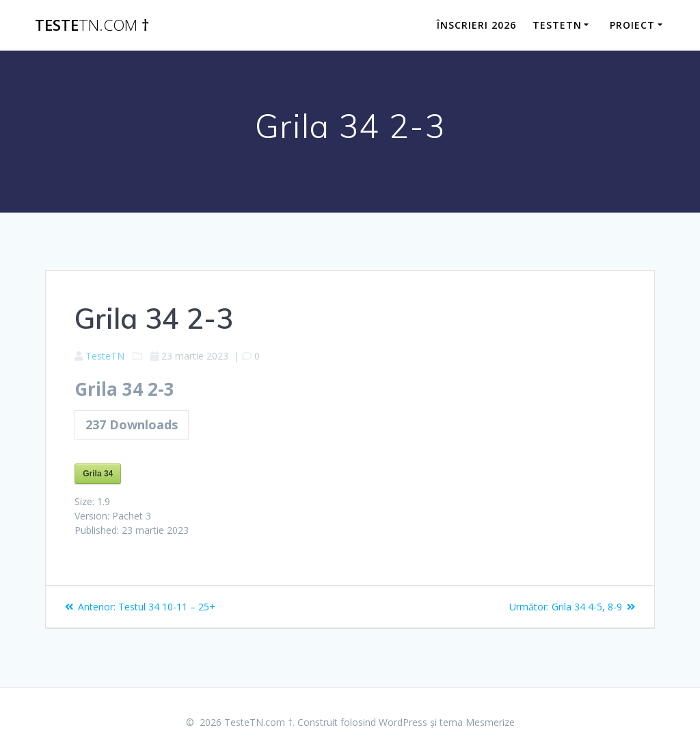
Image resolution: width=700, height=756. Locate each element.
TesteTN (105, 356)
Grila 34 (98, 474)
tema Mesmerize (477, 722)
